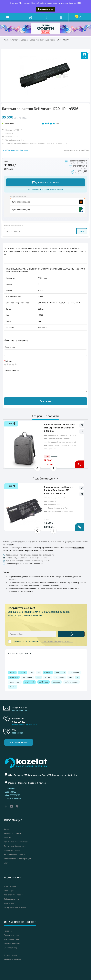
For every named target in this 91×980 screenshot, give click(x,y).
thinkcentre (60, 672)
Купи (82, 231)
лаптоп (22, 672)
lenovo (12, 672)
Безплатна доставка (12, 833)
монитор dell (15, 682)
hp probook (60, 677)
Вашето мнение (12, 370)
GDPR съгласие (10, 886)
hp (39, 672)
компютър (14, 677)
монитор (56, 682)
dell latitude (44, 682)
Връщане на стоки (12, 939)
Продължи (45, 401)
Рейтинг (9, 361)
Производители (10, 955)
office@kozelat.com (20, 710)
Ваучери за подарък (12, 959)
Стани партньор (10, 948)
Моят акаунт (9, 890)
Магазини (8, 931)
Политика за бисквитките (15, 846)
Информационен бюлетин (15, 907)
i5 (78, 677)
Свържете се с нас (11, 935)
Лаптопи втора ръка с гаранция (17, 859)
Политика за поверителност (16, 842)
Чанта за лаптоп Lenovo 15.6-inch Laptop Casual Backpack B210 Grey (59, 428)
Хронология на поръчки (14, 895)
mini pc (48, 677)
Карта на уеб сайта (12, 943)
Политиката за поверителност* (57, 641)
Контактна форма (19, 742)
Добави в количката (45, 182)
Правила (7, 838)
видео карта (27, 677)
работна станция (71, 682)
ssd (39, 677)
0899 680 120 (19, 722)
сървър (13, 687)
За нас (6, 829)
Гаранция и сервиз (12, 850)
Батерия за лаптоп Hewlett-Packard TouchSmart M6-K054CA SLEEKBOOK (59, 490)
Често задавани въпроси (14, 854)
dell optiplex (74, 672)
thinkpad (48, 672)
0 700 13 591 (18, 718)
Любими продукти (12, 899)
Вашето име (10, 347)
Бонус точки (9, 903)
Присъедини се (45, 9)
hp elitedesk (29, 682)
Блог (6, 863)
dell (31, 672)
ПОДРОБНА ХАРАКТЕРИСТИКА (15, 150)
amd (71, 677)
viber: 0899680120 (13, 795)
